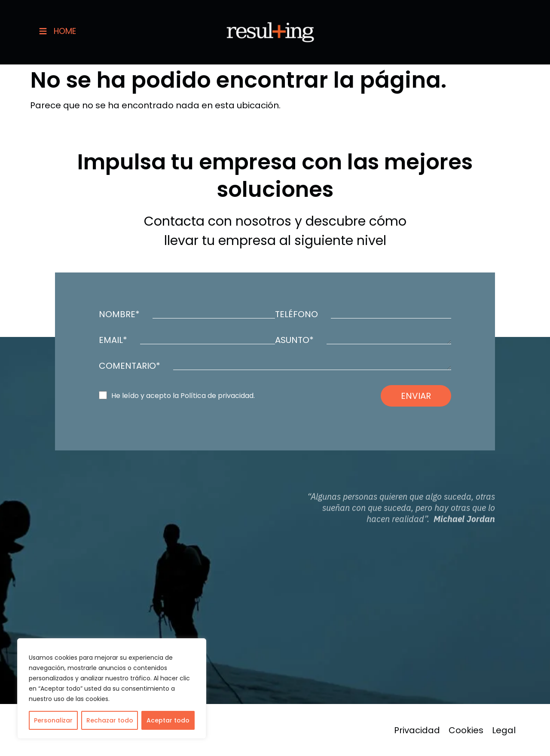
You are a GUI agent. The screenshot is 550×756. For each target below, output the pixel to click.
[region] (112, 689)
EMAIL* (113, 340)
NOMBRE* (119, 314)
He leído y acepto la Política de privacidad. (183, 396)
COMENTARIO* (130, 366)
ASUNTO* (294, 340)
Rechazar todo (110, 720)
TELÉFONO (296, 314)
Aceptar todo (168, 720)
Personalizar (53, 720)
